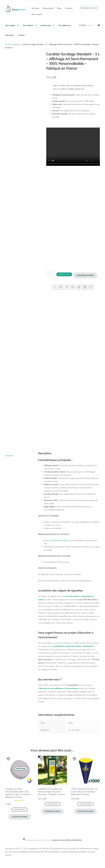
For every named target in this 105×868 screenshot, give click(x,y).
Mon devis (9, 35)
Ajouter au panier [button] (20, 813)
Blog (59, 8)
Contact (21, 35)
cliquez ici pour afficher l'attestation (67, 843)
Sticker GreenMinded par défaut (56, 544)
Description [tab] (9, 459)
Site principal (48, 8)
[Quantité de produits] (50, 273)
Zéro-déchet (28, 25)
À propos (69, 8)
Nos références (64, 25)
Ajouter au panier (64, 274)
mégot (63, 85)
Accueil (8, 44)
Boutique (35, 8)
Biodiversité (46, 25)
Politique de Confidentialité (15, 861)
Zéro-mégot (10, 25)
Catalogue (16, 44)
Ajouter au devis (85, 275)
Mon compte (37, 14)
